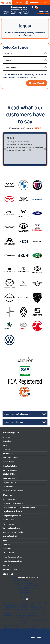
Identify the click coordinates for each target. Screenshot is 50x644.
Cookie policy (8, 520)
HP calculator (8, 495)
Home (5, 540)
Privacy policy (8, 524)
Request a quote (9, 482)
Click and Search (37, 83)
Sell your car (8, 487)
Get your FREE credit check (13, 491)
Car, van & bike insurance (13, 503)
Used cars (6, 565)
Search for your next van (12, 561)
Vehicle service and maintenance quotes (19, 507)
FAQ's (5, 445)
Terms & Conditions (10, 458)
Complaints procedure (12, 516)
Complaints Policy (10, 466)
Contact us (7, 441)
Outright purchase (10, 569)
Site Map (6, 449)
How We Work (26, 13)
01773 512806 (43, 12)
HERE (38, 128)
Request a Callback (42, 14)
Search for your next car (12, 557)
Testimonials (8, 454)
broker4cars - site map (13, 422)
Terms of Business (10, 470)
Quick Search (13, 13)
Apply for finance (10, 478)
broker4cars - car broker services (18, 414)
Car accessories (9, 499)
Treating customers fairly (13, 532)
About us (6, 437)
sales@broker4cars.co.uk (28, 577)
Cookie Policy (36, 638)
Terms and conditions (11, 528)
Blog (19, 13)
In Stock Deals (6, 13)
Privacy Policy (8, 462)
